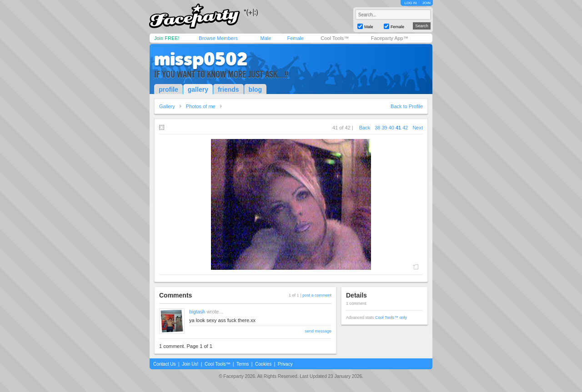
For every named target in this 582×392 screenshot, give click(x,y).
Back (365, 128)
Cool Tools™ (335, 38)
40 (391, 128)
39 (384, 128)
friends (228, 89)
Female (295, 38)
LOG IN (410, 3)
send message (318, 331)
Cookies (263, 364)
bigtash (197, 312)
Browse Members (218, 38)
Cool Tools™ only (391, 318)
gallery (198, 89)
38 (377, 128)
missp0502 (201, 59)
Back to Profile (407, 106)
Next (418, 128)
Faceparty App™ (390, 38)
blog (256, 89)
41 (398, 128)
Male (266, 38)
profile (168, 89)
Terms (243, 364)
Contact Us (164, 364)
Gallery (167, 106)
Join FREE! (167, 38)
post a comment (317, 295)
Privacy (285, 364)
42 (405, 128)
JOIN (426, 3)
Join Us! (190, 364)
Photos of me (201, 106)
